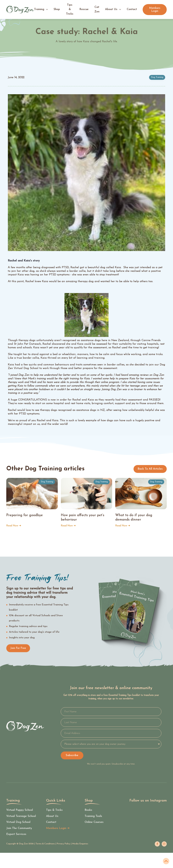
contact (132, 9)
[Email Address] (111, 733)
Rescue (84, 9)
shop (57, 9)
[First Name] (111, 712)
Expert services (16, 834)
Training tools (93, 816)
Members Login (155, 10)
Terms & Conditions (45, 844)
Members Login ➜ (58, 828)
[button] (41, 10)
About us (52, 816)
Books (88, 810)
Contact (51, 822)
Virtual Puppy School (20, 810)
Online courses (94, 822)
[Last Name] (111, 722)
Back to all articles (150, 469)
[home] (20, 10)
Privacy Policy (63, 844)
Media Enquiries (80, 844)
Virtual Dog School (18, 822)
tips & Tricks (54, 810)
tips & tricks (70, 9)
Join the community (19, 828)
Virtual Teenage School (21, 816)
